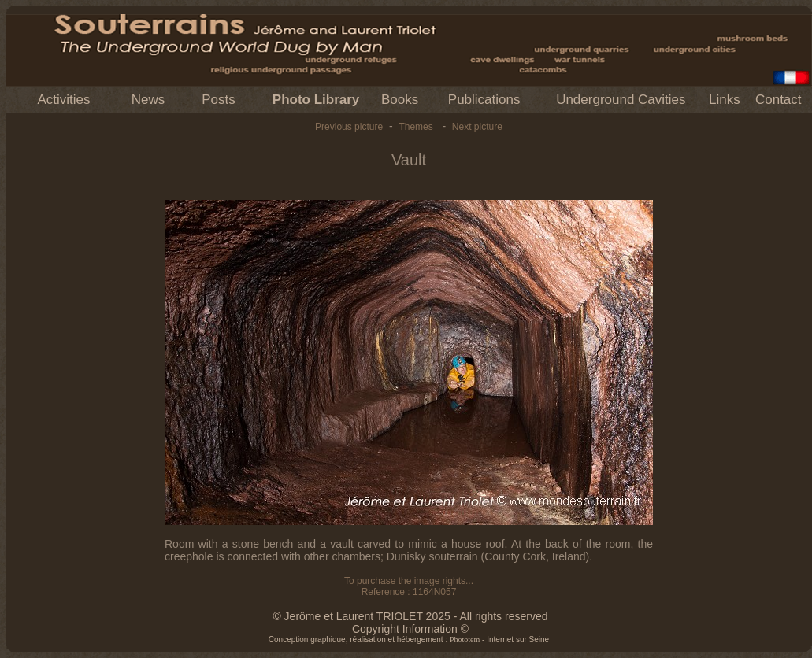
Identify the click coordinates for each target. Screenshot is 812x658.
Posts (219, 100)
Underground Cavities (621, 100)
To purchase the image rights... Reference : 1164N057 (409, 586)
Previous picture (349, 127)
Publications (484, 100)
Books (400, 100)
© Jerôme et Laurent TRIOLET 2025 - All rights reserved (410, 616)
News (148, 100)
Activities (63, 100)
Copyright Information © (410, 629)
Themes (415, 127)
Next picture (477, 127)
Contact (779, 100)
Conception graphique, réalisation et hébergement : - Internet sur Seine (409, 640)
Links (725, 100)
